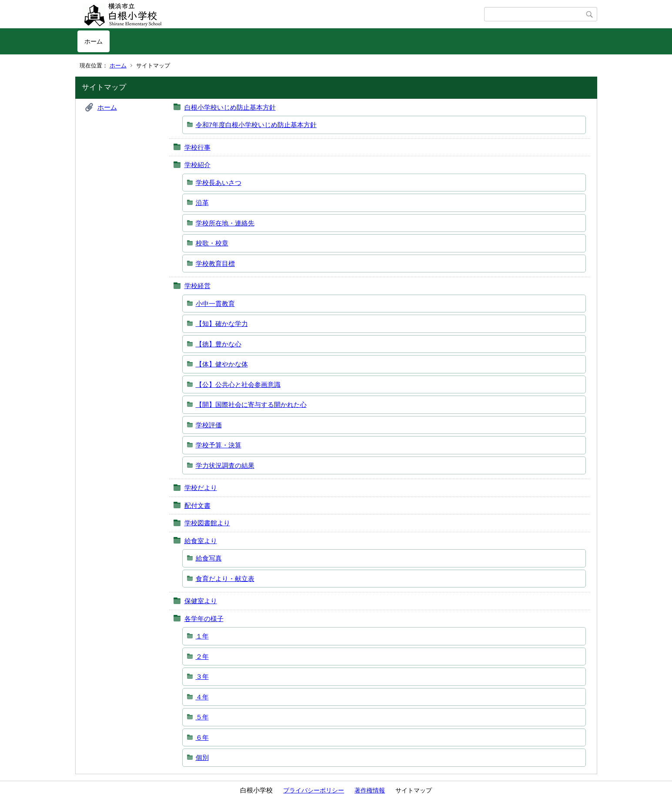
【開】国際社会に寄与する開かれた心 (251, 405)
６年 (202, 737)
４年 (202, 697)
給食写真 (209, 558)
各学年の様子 (204, 619)
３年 (202, 676)
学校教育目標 (215, 264)
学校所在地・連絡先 (225, 223)
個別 (202, 757)
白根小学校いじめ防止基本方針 (230, 107)
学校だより (201, 488)
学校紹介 (197, 165)
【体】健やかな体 (222, 364)
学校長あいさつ (219, 183)
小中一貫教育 (215, 304)
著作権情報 (370, 790)
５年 (202, 717)
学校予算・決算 (219, 445)
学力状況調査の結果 (225, 465)
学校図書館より (207, 523)
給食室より (201, 541)
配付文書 (197, 505)
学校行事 (197, 147)
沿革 (202, 203)
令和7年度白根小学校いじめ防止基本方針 (256, 125)
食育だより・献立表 (225, 579)
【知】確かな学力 (222, 324)
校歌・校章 (212, 243)
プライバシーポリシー (314, 790)
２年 (202, 656)
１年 (202, 636)
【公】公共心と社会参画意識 (238, 384)
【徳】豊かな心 (219, 344)
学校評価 (209, 425)
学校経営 (197, 286)
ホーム (94, 41)
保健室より (201, 601)
